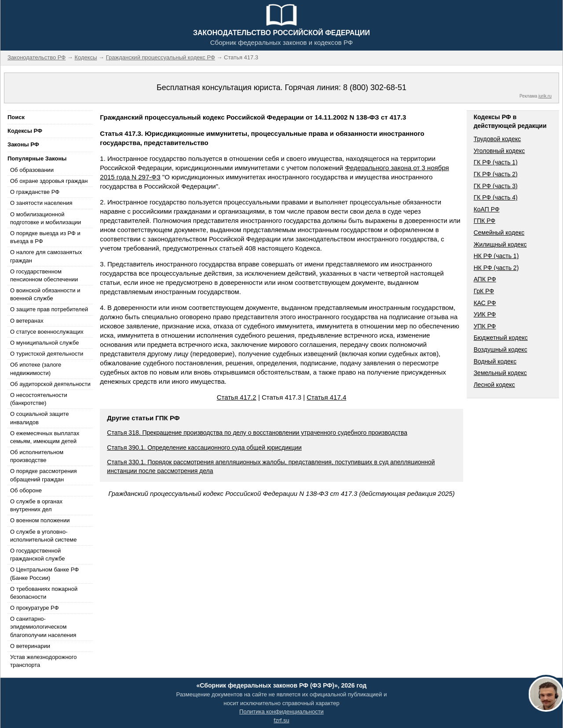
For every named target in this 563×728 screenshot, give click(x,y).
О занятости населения (41, 203)
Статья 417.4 (326, 397)
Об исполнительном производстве (37, 456)
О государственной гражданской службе (37, 555)
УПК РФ (485, 326)
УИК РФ (485, 314)
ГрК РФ (484, 291)
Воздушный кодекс (501, 349)
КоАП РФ (487, 209)
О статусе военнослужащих (47, 332)
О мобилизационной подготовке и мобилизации (46, 218)
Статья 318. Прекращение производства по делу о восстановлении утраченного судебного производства (257, 433)
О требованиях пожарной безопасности (44, 593)
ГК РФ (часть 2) (496, 174)
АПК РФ (485, 279)
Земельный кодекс (500, 373)
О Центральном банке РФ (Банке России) (44, 573)
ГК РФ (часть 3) (496, 186)
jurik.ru (545, 96)
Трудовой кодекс (497, 139)
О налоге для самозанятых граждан (46, 256)
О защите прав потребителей (49, 309)
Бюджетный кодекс (501, 338)
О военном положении (40, 520)
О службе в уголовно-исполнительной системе (44, 536)
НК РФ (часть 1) (496, 256)
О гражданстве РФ (35, 192)
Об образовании (32, 170)
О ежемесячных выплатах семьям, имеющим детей (45, 437)
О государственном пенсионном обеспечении (44, 275)
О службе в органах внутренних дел (36, 505)
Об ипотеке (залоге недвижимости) (36, 369)
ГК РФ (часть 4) (496, 197)
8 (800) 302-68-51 (375, 87)
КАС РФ (485, 303)
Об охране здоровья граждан (49, 181)
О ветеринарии (30, 646)
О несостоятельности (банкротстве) (39, 399)
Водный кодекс (495, 361)
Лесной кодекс (494, 385)
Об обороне (26, 490)
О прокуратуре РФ (35, 608)
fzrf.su (281, 720)
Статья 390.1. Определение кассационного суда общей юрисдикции (204, 448)
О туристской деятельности (47, 354)
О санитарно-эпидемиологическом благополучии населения (43, 627)
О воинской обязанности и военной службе (45, 294)
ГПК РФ (485, 221)
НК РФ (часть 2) (496, 268)
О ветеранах (27, 321)
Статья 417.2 (237, 397)
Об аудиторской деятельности (50, 384)
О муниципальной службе (44, 343)
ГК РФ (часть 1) (496, 162)
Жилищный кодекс (500, 244)
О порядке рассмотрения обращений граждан (44, 475)
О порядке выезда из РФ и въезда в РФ (45, 237)
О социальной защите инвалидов (39, 418)
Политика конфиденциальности (281, 712)
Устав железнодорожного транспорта (43, 661)
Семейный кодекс (499, 233)
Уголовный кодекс (499, 151)
